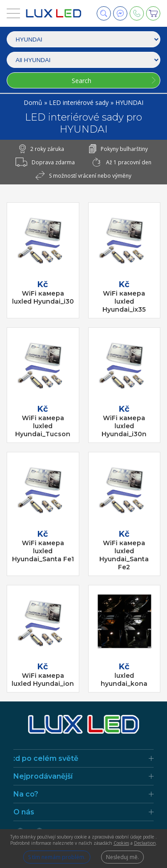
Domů (34, 102)
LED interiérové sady (80, 102)
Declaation (145, 843)
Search (81, 81)
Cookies (121, 843)
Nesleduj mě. (122, 857)
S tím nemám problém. (57, 857)
